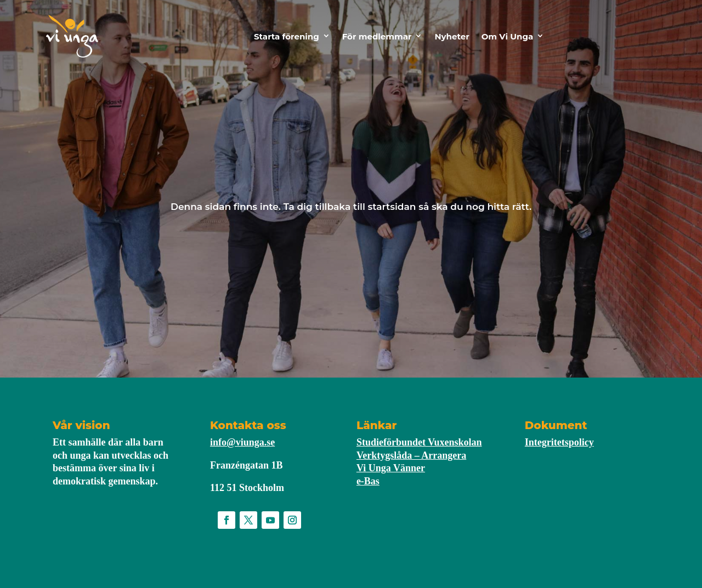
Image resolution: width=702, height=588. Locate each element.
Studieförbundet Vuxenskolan (419, 442)
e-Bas (368, 481)
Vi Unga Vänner (391, 468)
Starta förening (287, 36)
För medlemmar (377, 36)
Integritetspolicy (559, 442)
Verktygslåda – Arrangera (411, 455)
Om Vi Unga (508, 36)
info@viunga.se (242, 442)
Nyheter (452, 36)
